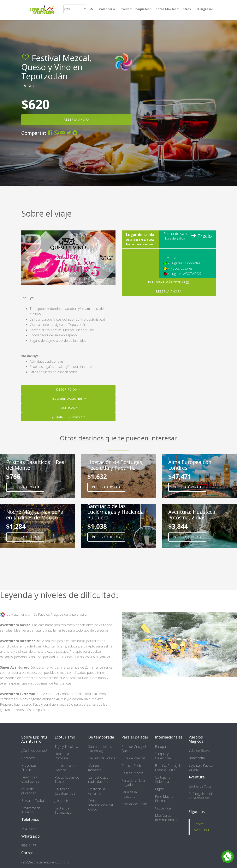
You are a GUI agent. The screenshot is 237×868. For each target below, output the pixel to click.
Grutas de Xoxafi (201, 786)
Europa (160, 747)
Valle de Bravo (199, 751)
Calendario (107, 9)
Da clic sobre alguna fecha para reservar (140, 242)
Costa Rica (163, 808)
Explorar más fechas (169, 282)
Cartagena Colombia (163, 780)
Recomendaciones (68, 399)
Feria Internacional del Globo (100, 805)
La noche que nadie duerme (98, 780)
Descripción (68, 389)
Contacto (28, 758)
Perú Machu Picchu (164, 799)
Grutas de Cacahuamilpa (65, 791)
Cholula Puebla (132, 766)
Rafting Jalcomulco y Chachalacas (202, 796)
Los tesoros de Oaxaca (66, 768)
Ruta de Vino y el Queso (134, 749)
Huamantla (197, 758)
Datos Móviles (166, 9)
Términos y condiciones (30, 779)
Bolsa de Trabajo (34, 801)
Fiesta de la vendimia (97, 791)
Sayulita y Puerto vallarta (201, 768)
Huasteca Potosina (62, 756)
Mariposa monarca (95, 768)
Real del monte (132, 773)
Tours (125, 9)
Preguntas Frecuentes (30, 768)
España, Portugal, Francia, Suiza (168, 768)
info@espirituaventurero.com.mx (45, 862)
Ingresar (205, 9)
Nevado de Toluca (102, 758)
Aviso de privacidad (29, 791)
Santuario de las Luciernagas (100, 749)
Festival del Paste (134, 804)
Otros (187, 9)
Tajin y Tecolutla (66, 747)
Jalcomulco (63, 801)
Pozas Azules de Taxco (67, 780)
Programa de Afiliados (31, 810)
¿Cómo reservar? (68, 417)
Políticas (68, 408)
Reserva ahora (25, 487)
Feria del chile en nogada (134, 783)
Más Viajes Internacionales (167, 818)
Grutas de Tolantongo (63, 810)
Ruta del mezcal (133, 758)
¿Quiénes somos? (34, 751)
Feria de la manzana (129, 794)
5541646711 (31, 829)
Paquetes (143, 9)
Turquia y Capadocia (163, 756)
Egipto (160, 789)
